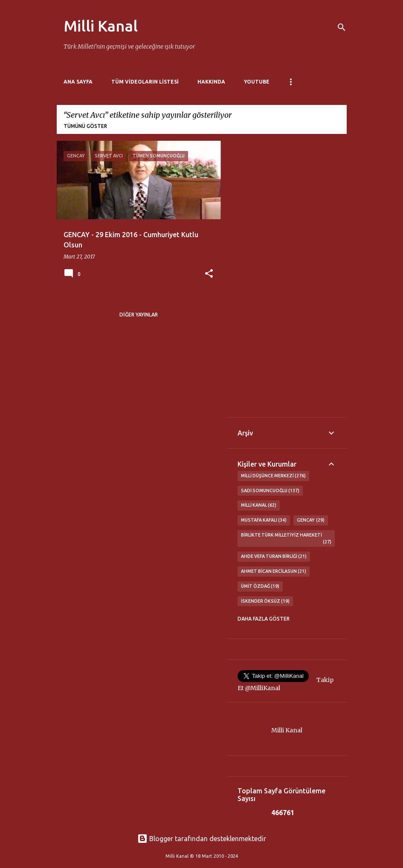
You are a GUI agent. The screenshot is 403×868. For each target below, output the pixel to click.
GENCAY (311, 520)
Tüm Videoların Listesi (145, 82)
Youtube (257, 82)
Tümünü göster (85, 126)
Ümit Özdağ (260, 586)
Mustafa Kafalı (264, 520)
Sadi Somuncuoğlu (270, 491)
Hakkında (211, 82)
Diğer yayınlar (139, 315)
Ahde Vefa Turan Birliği (274, 557)
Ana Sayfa (78, 82)
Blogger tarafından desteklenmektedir (202, 839)
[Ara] (342, 27)
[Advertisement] (287, 279)
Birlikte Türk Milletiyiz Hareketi (286, 539)
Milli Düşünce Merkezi (274, 476)
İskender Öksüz (265, 601)
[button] (209, 274)
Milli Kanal (101, 26)
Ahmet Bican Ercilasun (274, 572)
